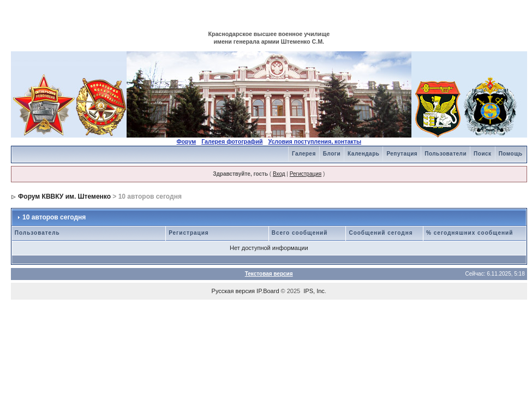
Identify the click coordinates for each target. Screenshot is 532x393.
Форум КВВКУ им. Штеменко (64, 196)
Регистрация (306, 174)
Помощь (511, 154)
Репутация (402, 154)
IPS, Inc (314, 291)
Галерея (304, 154)
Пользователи (446, 154)
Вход (279, 174)
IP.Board (268, 291)
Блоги (332, 154)
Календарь (363, 154)
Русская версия (233, 291)
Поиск (483, 154)
